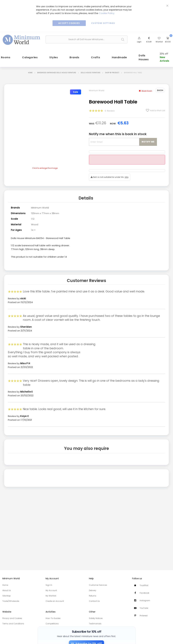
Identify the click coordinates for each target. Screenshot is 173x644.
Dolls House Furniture (91, 72)
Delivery (93, 590)
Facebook (144, 593)
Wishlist (159, 42)
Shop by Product (112, 72)
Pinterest (144, 616)
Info (127, 177)
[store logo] (21, 39)
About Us (7, 590)
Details (86, 197)
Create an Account (55, 601)
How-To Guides (53, 618)
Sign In (49, 585)
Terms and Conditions (13, 624)
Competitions (52, 624)
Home (30, 72)
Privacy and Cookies (12, 618)
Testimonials (95, 624)
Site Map (6, 596)
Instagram (145, 600)
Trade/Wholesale (11, 601)
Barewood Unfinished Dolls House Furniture (57, 72)
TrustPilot (144, 585)
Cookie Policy (107, 13)
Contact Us (94, 601)
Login (139, 42)
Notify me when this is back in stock (118, 134)
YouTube (144, 608)
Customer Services (98, 585)
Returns (93, 596)
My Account (51, 590)
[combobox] (86, 39)
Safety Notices (96, 618)
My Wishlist (51, 596)
